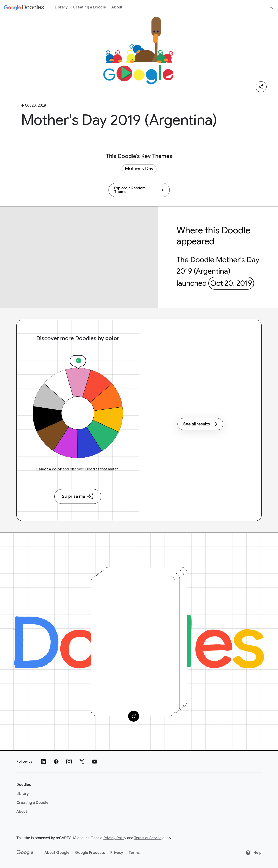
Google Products (90, 853)
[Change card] (134, 716)
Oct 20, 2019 (231, 283)
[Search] (271, 7)
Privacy (117, 853)
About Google (57, 853)
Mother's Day (139, 169)
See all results (200, 424)
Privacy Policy (115, 838)
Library (61, 7)
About (117, 7)
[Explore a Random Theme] (139, 190)
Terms (134, 853)
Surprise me (78, 496)
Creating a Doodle (90, 7)
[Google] (25, 853)
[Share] (261, 87)
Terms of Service (148, 838)
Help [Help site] (253, 853)
